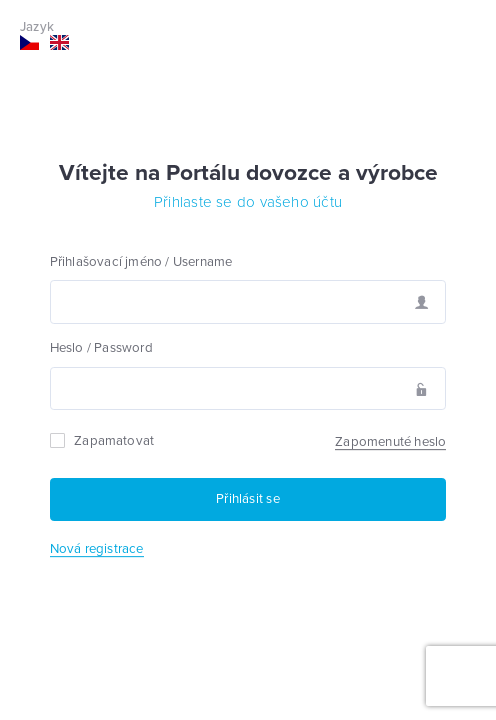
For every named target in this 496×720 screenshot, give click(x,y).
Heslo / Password (101, 348)
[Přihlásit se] (248, 500)
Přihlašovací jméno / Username (141, 262)
